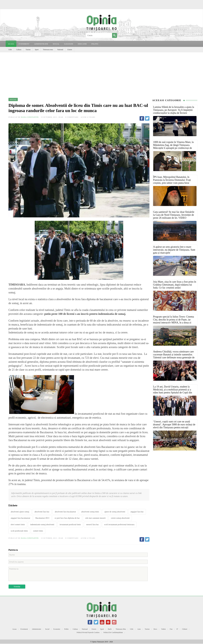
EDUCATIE (82, 44)
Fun (171, 629)
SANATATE (69, 44)
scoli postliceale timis (19, 531)
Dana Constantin (30, 117)
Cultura (19, 50)
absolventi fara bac (42, 512)
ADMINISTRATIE (41, 44)
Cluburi (185, 629)
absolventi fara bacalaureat (65, 512)
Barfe (110, 629)
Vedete (163, 629)
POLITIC (95, 44)
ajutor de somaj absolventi (115, 512)
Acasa (11, 44)
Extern (70, 50)
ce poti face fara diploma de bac (67, 518)
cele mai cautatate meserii (95, 518)
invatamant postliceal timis (70, 525)
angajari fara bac (137, 512)
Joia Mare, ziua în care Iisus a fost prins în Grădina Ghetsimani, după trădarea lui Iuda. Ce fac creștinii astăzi (175, 285)
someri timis (38, 531)
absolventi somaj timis (90, 512)
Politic (66, 629)
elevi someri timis (18, 525)
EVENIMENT (24, 44)
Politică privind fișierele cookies (88, 632)
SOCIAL (56, 44)
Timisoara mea (48, 50)
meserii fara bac (92, 525)
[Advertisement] (101, 73)
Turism (28, 50)
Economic (57, 629)
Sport (37, 50)
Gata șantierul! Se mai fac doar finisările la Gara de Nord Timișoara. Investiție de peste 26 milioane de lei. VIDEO (174, 215)
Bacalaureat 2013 (42, 518)
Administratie (37, 629)
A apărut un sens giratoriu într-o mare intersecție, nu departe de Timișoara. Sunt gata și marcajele (174, 250)
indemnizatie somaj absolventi (42, 525)
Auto (139, 629)
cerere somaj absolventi (120, 518)
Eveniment (24, 629)
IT (177, 629)
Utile (10, 50)
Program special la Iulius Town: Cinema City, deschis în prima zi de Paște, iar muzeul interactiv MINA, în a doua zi (174, 320)
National (60, 50)
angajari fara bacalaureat (20, 518)
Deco (155, 629)
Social (47, 629)
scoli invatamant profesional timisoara (119, 525)
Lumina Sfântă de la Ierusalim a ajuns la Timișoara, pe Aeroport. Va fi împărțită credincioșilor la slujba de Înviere (174, 110)
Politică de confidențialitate (113, 632)
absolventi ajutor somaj (20, 512)
